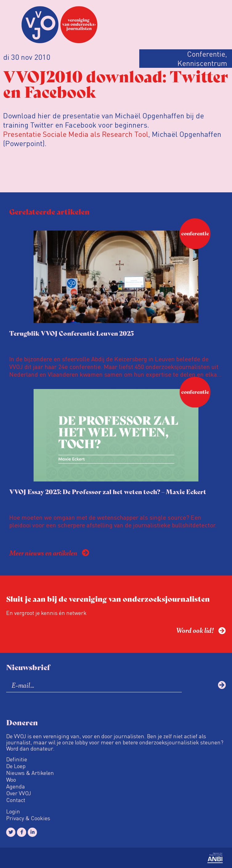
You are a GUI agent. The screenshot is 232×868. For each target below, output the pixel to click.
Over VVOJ (19, 793)
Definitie (17, 759)
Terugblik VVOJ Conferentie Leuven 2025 (71, 333)
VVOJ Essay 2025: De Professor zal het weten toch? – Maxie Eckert (108, 491)
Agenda (16, 786)
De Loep (16, 766)
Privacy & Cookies (28, 818)
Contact (16, 800)
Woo (11, 780)
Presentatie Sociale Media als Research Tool (76, 134)
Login (13, 811)
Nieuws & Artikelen (30, 773)
